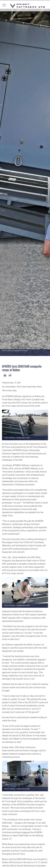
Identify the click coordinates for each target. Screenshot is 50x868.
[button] (4, 6)
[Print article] (5, 375)
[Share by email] (10, 375)
